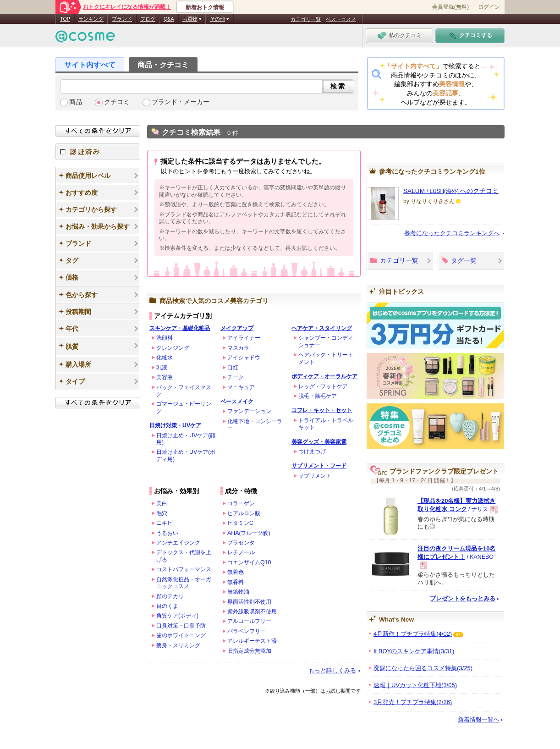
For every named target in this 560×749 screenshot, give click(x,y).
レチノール (241, 552)
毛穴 (162, 513)
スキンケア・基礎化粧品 (180, 328)
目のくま (167, 606)
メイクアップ (237, 328)
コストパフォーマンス (184, 569)
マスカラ (238, 348)
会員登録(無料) (450, 7)
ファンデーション (249, 411)
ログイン (489, 7)
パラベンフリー (247, 631)
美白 (162, 503)
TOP (65, 19)
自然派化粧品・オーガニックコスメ (184, 583)
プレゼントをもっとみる (463, 598)
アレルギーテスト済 (252, 641)
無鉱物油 (238, 592)
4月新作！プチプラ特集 (413, 634)
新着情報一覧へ (479, 719)
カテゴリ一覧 (306, 19)
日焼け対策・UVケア (175, 425)
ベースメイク (237, 402)
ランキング (91, 19)
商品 (76, 102)
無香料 (236, 582)
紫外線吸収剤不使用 (252, 611)
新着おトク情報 (205, 7)
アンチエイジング (178, 543)
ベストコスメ (341, 19)
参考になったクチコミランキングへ (452, 233)
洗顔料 (165, 338)
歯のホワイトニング (181, 635)
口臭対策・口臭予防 (181, 626)
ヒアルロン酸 (244, 513)
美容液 (165, 377)
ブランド (122, 19)
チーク (236, 377)
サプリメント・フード (319, 466)
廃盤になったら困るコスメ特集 (423, 668)
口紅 (233, 368)
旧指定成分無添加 (249, 651)
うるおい (167, 533)
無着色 (236, 572)
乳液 (162, 368)
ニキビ (165, 523)
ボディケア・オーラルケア (324, 376)
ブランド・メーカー (181, 102)
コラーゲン (241, 503)
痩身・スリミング (178, 645)
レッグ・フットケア (323, 386)
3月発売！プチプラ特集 (413, 702)
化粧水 (165, 358)
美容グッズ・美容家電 (319, 442)
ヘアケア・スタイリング (322, 328)
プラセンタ (241, 543)
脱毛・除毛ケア (318, 396)
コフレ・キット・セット (322, 410)
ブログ (148, 19)
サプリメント (315, 476)
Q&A (169, 19)
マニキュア (241, 387)
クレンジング (173, 348)
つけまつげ (312, 452)
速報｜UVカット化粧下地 (415, 685)
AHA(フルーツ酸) (249, 533)
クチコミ (117, 102)
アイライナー (244, 338)
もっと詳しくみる (332, 670)
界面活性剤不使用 (249, 602)
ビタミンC (240, 523)
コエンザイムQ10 (249, 562)
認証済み (98, 152)
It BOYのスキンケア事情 (414, 651)
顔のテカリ (170, 596)
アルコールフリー (249, 621)
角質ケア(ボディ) (177, 616)
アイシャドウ (244, 358)
